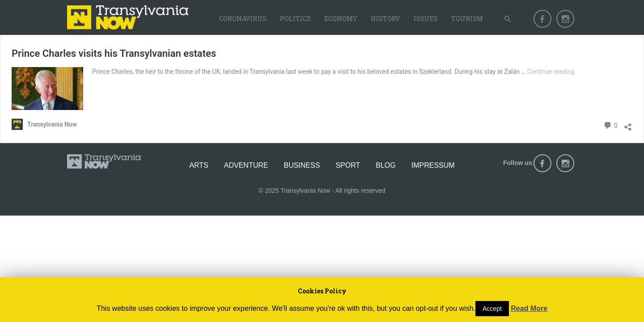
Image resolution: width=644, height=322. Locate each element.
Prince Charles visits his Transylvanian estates (114, 53)
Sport (348, 165)
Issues (426, 19)
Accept (492, 309)
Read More (529, 308)
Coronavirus (243, 19)
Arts (199, 165)
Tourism (467, 19)
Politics (295, 19)
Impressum (433, 165)
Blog (386, 165)
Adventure (246, 165)
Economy (341, 19)
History (386, 19)
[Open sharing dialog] (628, 125)
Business (302, 165)
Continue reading (551, 72)
